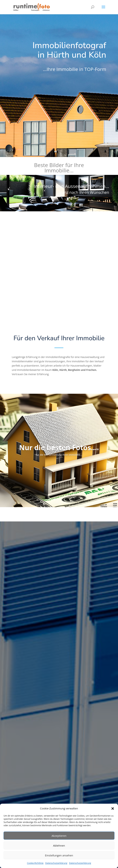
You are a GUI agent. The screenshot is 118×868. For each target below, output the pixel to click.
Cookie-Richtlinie (35, 863)
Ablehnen (59, 845)
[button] (113, 809)
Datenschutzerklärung (56, 863)
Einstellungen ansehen (59, 855)
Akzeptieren (59, 836)
